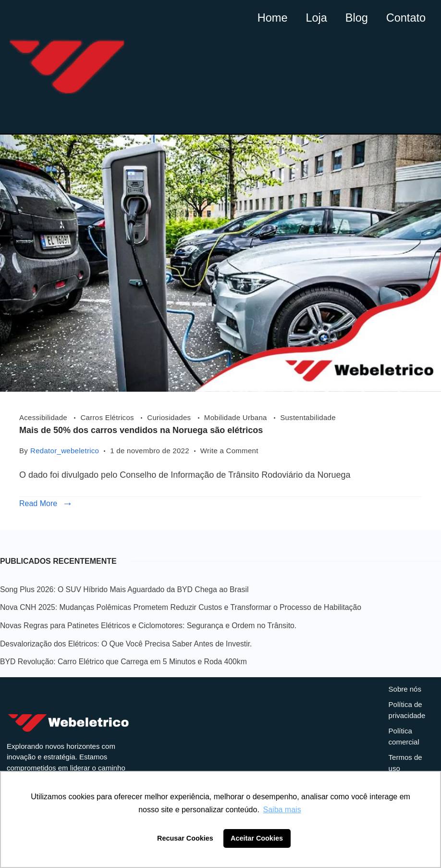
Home (262, 17)
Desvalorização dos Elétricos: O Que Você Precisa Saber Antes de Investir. (126, 644)
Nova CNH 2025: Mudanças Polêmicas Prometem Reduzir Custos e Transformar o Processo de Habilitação (181, 607)
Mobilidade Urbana (237, 417)
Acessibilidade (44, 417)
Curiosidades (170, 417)
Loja (309, 17)
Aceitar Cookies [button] (257, 838)
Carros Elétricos (108, 417)
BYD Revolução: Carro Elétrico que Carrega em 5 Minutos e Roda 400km (123, 662)
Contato (404, 17)
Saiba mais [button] (282, 810)
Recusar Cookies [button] (185, 838)
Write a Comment (229, 450)
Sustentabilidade (308, 417)
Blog (351, 17)
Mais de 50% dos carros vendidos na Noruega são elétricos (141, 430)
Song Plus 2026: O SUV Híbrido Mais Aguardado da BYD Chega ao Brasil (124, 589)
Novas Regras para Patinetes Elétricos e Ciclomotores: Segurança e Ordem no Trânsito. (148, 626)
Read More (38, 503)
